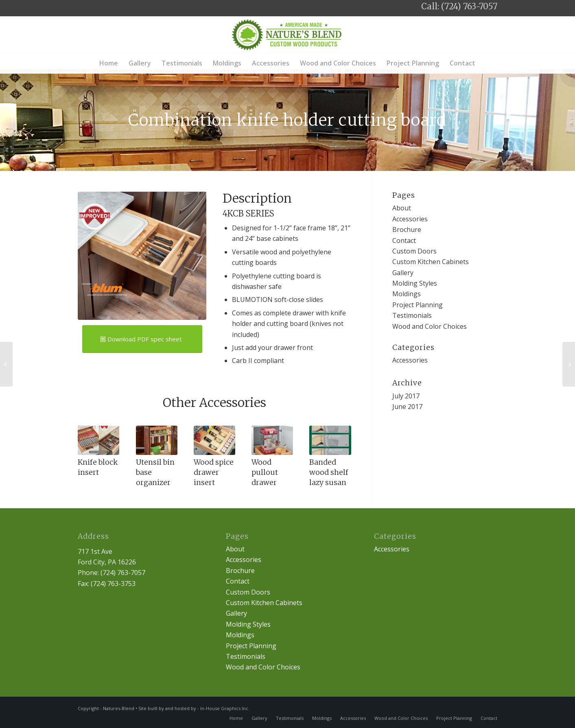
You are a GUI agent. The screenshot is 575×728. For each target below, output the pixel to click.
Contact (404, 240)
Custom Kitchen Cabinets (431, 262)
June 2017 (407, 407)
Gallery (403, 273)
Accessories (410, 219)
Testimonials (412, 315)
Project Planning (418, 305)
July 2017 (406, 396)
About (402, 208)
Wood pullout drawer (265, 472)
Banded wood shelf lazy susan (329, 472)
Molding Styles (415, 283)
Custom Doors (414, 251)
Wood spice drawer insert (214, 472)
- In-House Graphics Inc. (223, 708)
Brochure (407, 230)
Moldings (407, 294)
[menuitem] (109, 63)
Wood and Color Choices (430, 326)
